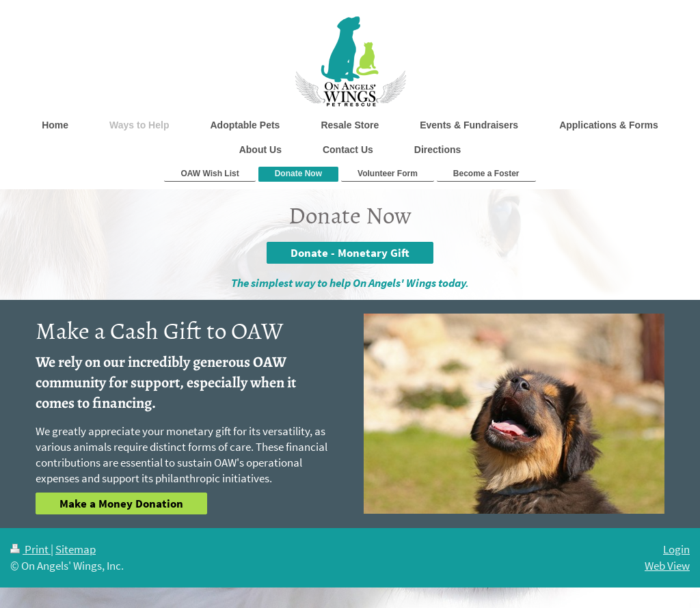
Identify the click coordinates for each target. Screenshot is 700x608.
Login (676, 549)
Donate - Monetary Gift (350, 253)
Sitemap (76, 549)
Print (30, 549)
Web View (667, 566)
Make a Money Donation (121, 503)
